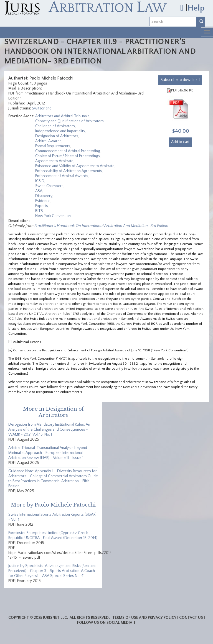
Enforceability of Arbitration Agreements (69, 171)
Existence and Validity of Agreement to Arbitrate (75, 166)
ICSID (40, 181)
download (180, 80)
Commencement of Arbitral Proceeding (68, 151)
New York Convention (53, 216)
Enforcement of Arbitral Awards (62, 176)
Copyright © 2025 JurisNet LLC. (38, 618)
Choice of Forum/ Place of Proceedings (68, 156)
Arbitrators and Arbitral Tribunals (62, 116)
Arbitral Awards (48, 141)
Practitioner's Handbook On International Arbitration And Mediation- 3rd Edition (101, 226)
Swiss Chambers (49, 186)
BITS (39, 211)
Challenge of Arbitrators (55, 126)
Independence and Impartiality (60, 131)
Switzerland (42, 108)
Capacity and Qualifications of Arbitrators (69, 121)
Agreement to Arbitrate (54, 161)
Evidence (43, 201)
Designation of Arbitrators (57, 136)
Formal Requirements (53, 146)
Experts (42, 206)
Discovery (44, 196)
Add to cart (180, 142)
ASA (39, 191)
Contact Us (191, 618)
